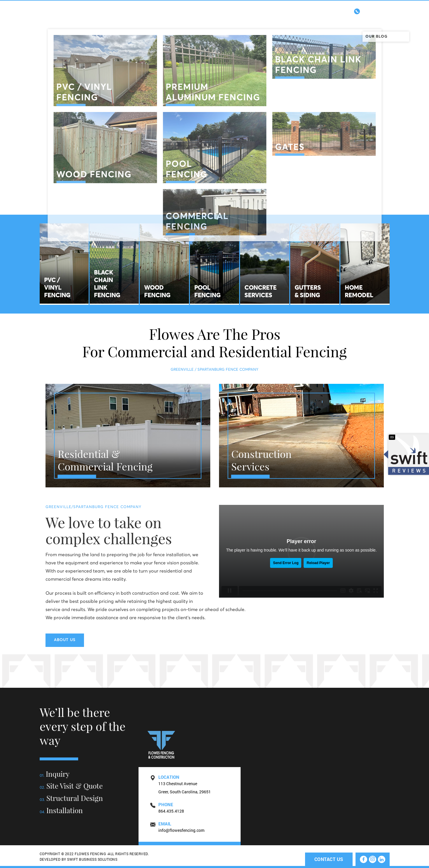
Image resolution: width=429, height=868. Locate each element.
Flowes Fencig (66, 23)
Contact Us (376, 21)
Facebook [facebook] (406, 117)
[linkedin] (382, 859)
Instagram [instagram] (406, 152)
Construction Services (282, 21)
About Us (195, 21)
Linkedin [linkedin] (406, 187)
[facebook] (364, 859)
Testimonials (337, 21)
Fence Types (230, 21)
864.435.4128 (370, 10)
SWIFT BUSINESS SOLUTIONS (92, 859)
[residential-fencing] (128, 436)
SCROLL (214, 199)
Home (168, 21)
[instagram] (373, 859)
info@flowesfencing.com (181, 830)
